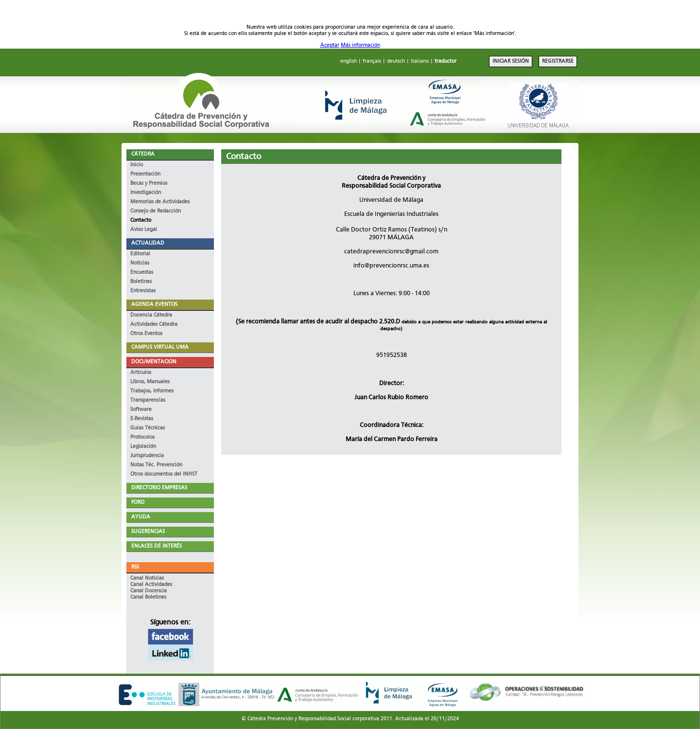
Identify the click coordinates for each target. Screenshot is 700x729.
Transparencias (148, 400)
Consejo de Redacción (156, 211)
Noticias (140, 263)
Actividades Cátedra (154, 325)
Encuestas (142, 273)
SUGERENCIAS (148, 532)
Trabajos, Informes (152, 391)
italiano (420, 62)
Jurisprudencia (147, 456)
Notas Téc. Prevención (156, 465)
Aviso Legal (144, 230)
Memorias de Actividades (160, 202)
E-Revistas (142, 419)
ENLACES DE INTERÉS (157, 546)
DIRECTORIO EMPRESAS (159, 488)
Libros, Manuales (150, 382)
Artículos (141, 373)
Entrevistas (143, 291)
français (372, 62)
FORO (138, 503)
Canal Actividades (151, 585)
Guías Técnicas (148, 428)
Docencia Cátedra (151, 315)
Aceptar (330, 45)
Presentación (145, 174)
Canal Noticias (147, 578)
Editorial (140, 254)
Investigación (146, 193)
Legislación (143, 447)
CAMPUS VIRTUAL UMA (160, 347)
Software (141, 410)
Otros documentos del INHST (164, 474)
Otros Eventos (146, 334)
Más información (360, 45)
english (349, 62)
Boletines (141, 282)
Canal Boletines (148, 597)
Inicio (137, 165)
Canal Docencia (149, 591)
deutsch (396, 62)
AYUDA (141, 517)
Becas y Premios (149, 184)
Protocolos (142, 437)
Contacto (141, 221)
